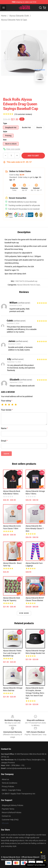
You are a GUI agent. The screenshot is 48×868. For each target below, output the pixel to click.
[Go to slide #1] (17, 89)
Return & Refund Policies (12, 812)
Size (5, 140)
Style (5, 132)
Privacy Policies (8, 786)
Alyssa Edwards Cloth (19, 16)
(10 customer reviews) (23, 114)
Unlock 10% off (43, 857)
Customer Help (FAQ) (10, 820)
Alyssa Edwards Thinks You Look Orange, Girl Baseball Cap (12, 653)
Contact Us (6, 816)
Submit (6, 454)
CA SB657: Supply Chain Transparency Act (18, 794)
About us (5, 779)
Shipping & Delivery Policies (12, 805)
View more (24, 613)
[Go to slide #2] (31, 89)
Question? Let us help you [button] (36, 865)
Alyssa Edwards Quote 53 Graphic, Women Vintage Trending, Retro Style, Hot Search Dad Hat (35, 693)
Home (4, 16)
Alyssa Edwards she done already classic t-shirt (35, 528)
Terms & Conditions (9, 783)
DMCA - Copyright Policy (11, 790)
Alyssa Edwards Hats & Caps (14, 20)
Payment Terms (8, 809)
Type (5, 123)
